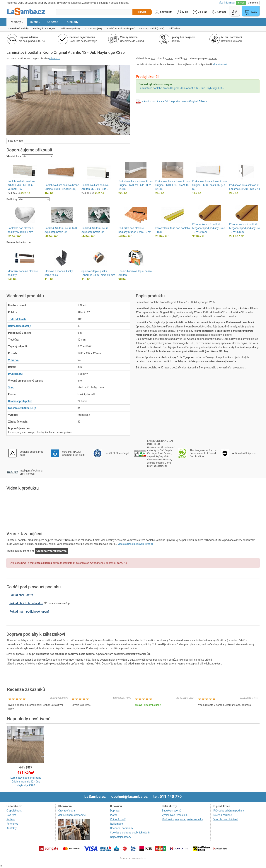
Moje (183, 12)
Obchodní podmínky (122, 828)
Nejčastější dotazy (121, 837)
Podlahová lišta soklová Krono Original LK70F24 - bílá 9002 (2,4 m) (136, 185)
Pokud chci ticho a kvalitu (26, 603)
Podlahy (17, 22)
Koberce (54, 22)
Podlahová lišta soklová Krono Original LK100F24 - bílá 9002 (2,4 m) (173, 185)
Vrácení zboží (118, 819)
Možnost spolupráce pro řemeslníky (182, 819)
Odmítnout (253, 3)
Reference (12, 824)
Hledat (142, 12)
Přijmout (241, 3)
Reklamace (116, 824)
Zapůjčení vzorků (172, 811)
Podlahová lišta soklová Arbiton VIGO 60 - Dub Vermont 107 (21, 185)
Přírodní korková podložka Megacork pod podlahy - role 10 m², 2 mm (209, 228)
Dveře (35, 22)
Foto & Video (15, 141)
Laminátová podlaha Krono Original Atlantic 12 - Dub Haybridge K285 (26, 782)
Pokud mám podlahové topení (29, 612)
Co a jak (200, 12)
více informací (220, 64)
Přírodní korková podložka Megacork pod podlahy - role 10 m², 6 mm (245, 228)
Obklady (74, 22)
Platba (114, 815)
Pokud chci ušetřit (21, 595)
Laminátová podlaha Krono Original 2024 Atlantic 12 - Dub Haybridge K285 (181, 88)
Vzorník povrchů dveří (226, 819)
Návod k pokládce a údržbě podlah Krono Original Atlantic (174, 101)
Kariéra (11, 819)
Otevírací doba (67, 811)
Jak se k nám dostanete (72, 815)
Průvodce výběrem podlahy (229, 811)
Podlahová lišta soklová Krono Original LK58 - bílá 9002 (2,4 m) (210, 185)
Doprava (115, 811)
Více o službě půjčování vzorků (135, 544)
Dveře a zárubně (223, 815)
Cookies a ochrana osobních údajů (130, 833)
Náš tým (11, 815)
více (227, 3)
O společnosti (14, 811)
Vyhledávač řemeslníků (175, 815)
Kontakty (12, 828)
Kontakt (219, 12)
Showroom (164, 12)
